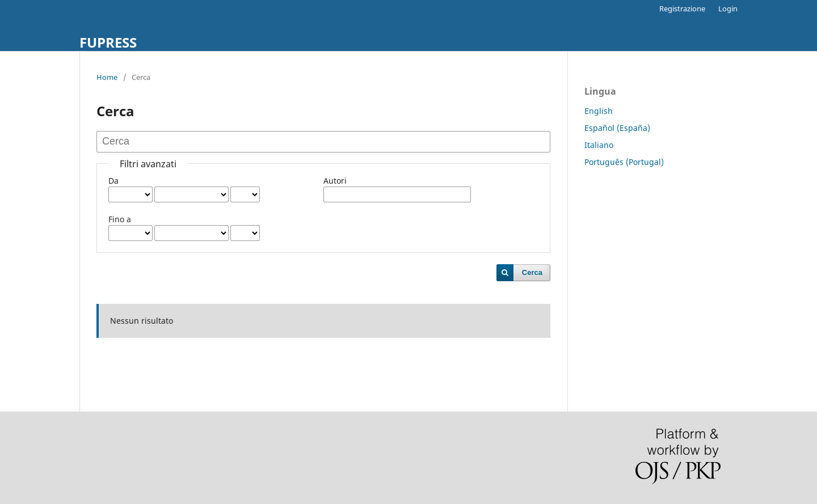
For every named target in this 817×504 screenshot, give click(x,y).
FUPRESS (108, 42)
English (599, 111)
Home (107, 77)
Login (728, 9)
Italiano (599, 145)
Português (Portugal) (624, 162)
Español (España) (617, 128)
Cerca (532, 272)
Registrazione (682, 9)
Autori (335, 181)
